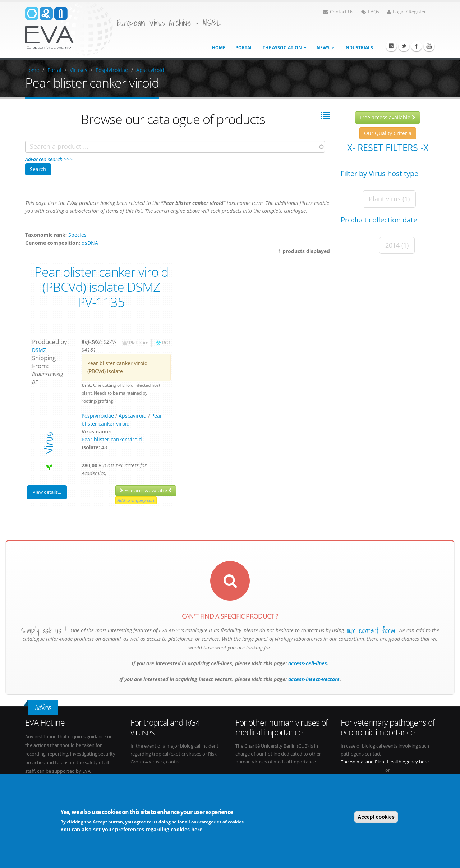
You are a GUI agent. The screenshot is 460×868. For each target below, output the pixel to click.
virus (48, 443)
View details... (47, 492)
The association (282, 48)
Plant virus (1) (389, 199)
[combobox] (175, 147)
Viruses (79, 70)
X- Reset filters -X (388, 147)
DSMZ (39, 350)
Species (77, 235)
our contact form (371, 630)
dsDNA (90, 243)
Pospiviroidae (112, 70)
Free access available (146, 490)
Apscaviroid (150, 70)
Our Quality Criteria (388, 133)
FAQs (370, 12)
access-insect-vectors (313, 679)
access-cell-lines (307, 663)
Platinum (139, 343)
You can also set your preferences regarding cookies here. (132, 829)
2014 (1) (397, 245)
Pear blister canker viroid (112, 439)
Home (219, 48)
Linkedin (391, 46)
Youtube (429, 46)
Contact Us (338, 12)
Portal (244, 48)
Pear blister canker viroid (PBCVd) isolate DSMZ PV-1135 (101, 287)
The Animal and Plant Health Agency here (385, 762)
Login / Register (406, 12)
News (323, 48)
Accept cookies (376, 817)
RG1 (166, 343)
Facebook (417, 46)
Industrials (359, 48)
